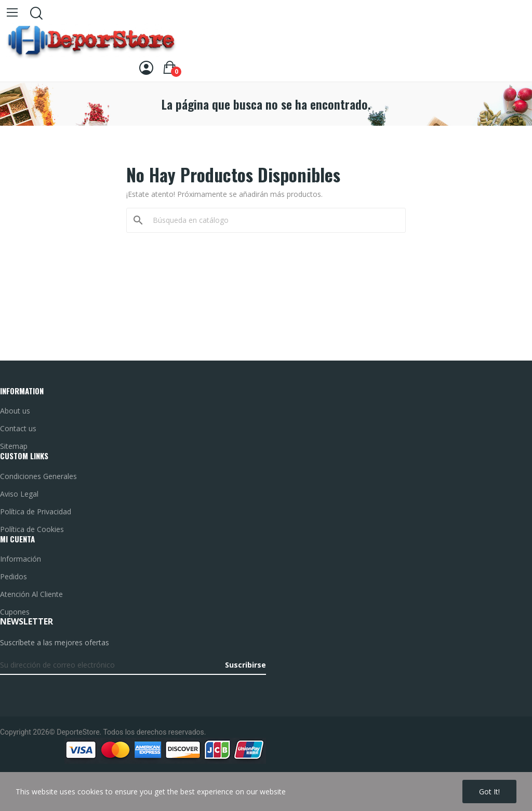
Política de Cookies (32, 529)
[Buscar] (272, 220)
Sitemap (14, 446)
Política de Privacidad (36, 511)
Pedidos (14, 576)
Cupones (15, 612)
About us (15, 411)
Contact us (18, 428)
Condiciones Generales (38, 476)
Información (21, 559)
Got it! (489, 792)
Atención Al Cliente (31, 594)
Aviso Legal (19, 494)
